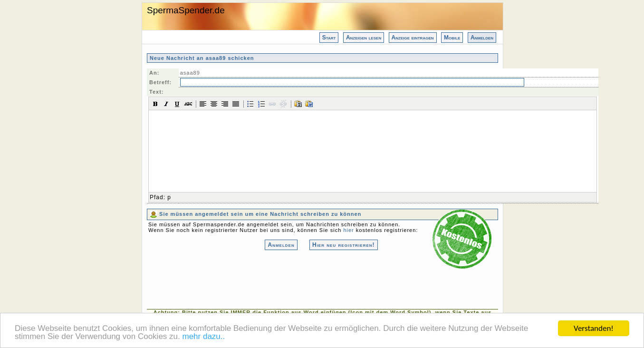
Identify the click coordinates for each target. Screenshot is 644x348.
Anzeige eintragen (413, 38)
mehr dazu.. (203, 337)
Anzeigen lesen (364, 38)
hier (348, 230)
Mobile (452, 38)
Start (329, 38)
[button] (155, 104)
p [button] (169, 197)
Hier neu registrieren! (344, 245)
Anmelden (482, 38)
